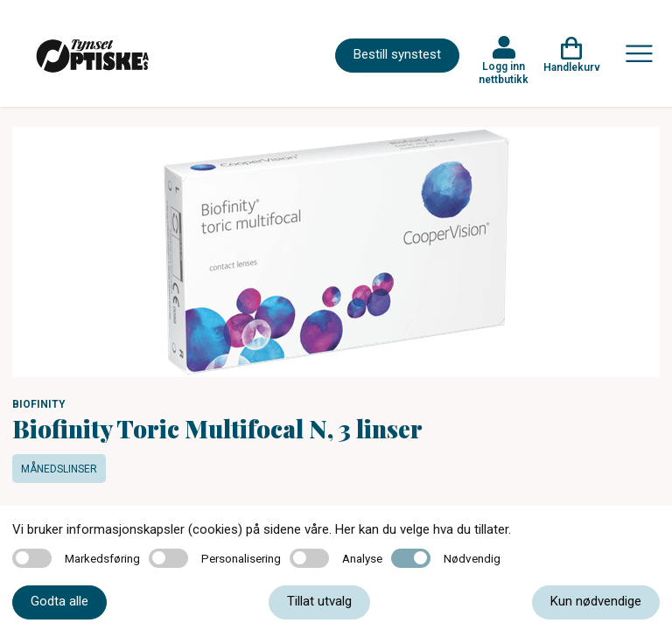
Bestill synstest (397, 54)
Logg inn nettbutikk (504, 73)
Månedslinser (59, 469)
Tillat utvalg (319, 601)
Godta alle (59, 601)
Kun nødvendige (596, 601)
